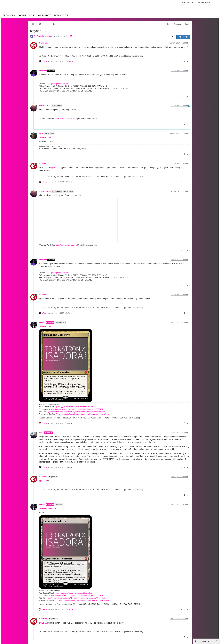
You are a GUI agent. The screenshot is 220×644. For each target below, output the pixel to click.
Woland (42, 322)
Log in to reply (183, 37)
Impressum (204, 2)
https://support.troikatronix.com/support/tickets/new (74, 407)
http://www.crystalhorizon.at (67, 119)
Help (32, 15)
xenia (41, 433)
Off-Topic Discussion (43, 36)
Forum (22, 15)
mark (41, 133)
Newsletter (62, 15)
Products (9, 15)
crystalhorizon (45, 106)
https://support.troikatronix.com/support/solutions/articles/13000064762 (77, 409)
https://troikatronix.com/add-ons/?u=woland (89, 412)
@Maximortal (49, 133)
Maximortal (44, 43)
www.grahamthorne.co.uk (62, 84)
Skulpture (43, 71)
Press (186, 2)
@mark (54, 168)
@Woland (53, 477)
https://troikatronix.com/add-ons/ (59, 412)
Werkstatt (44, 15)
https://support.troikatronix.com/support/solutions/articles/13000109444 (82, 414)
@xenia (59, 505)
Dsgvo (194, 2)
